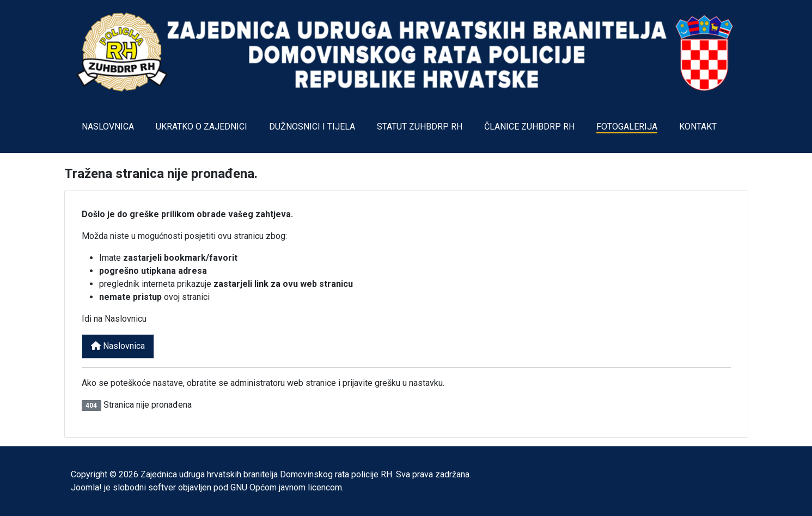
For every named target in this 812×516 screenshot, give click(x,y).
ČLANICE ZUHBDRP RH (529, 127)
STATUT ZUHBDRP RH (420, 127)
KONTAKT (698, 127)
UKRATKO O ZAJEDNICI (202, 127)
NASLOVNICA (108, 127)
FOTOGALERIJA (627, 127)
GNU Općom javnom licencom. (287, 487)
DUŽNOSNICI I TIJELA (312, 127)
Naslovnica (118, 346)
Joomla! (86, 487)
